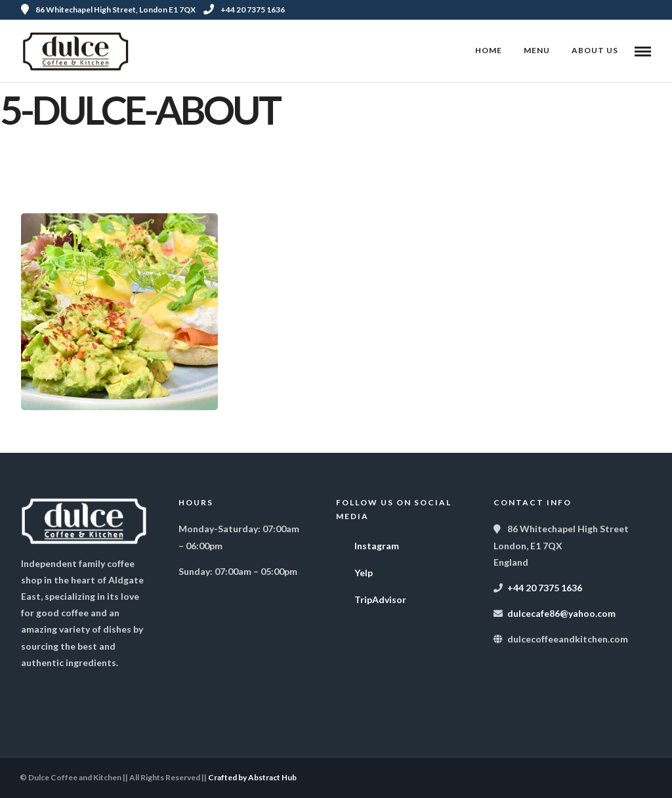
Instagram (367, 543)
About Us (595, 50)
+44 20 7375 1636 (244, 10)
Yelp (354, 570)
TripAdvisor (371, 597)
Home (489, 50)
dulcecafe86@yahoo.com (561, 613)
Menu (537, 50)
